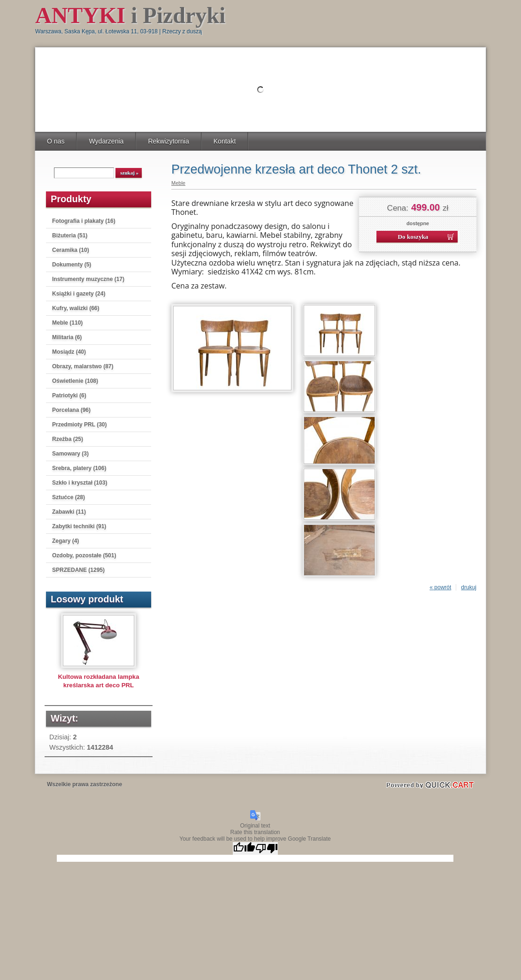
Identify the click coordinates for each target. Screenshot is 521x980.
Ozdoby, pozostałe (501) (84, 555)
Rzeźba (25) (68, 439)
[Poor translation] (267, 848)
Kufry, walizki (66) (76, 308)
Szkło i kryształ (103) (80, 483)
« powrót (440, 587)
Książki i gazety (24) (79, 294)
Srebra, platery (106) (79, 468)
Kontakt (225, 141)
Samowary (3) (70, 454)
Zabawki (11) (69, 512)
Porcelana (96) (71, 410)
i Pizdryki (130, 15)
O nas (56, 141)
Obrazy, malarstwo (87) (83, 366)
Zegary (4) (65, 541)
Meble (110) (67, 323)
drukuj (469, 587)
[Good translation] (244, 848)
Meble (178, 183)
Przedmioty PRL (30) (79, 425)
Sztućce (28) (69, 497)
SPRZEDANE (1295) (78, 570)
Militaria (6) (67, 337)
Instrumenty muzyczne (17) (88, 279)
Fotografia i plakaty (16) (84, 221)
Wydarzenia (106, 141)
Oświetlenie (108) (75, 381)
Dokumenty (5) (72, 265)
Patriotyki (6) (69, 395)
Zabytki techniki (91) (79, 526)
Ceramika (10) (71, 250)
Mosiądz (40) (69, 352)
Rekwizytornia (168, 141)
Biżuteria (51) (70, 236)
